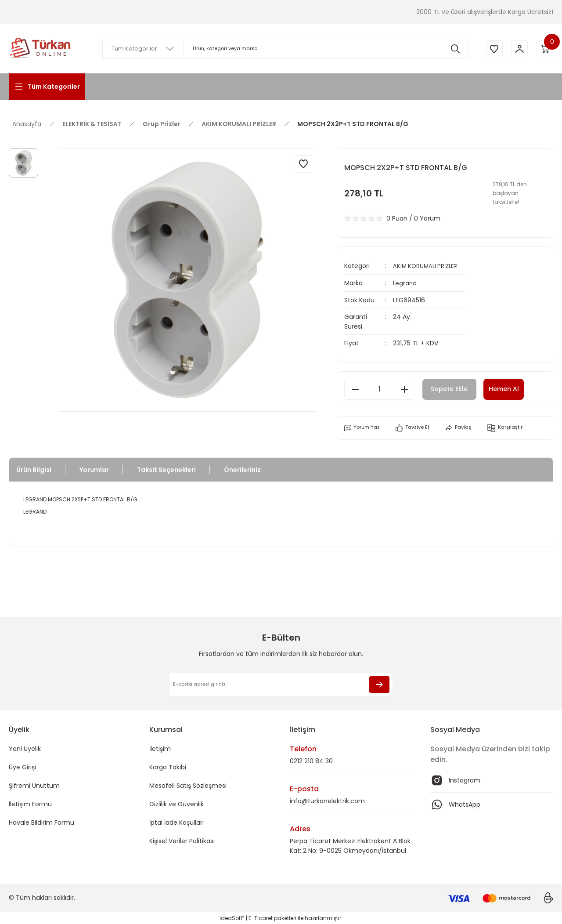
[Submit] (379, 684)
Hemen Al (519, 388)
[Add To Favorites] (303, 164)
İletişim (160, 748)
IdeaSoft (232, 918)
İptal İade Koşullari (177, 822)
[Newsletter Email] (281, 684)
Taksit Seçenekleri (166, 469)
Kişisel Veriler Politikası (182, 840)
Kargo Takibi (168, 766)
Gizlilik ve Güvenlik (177, 803)
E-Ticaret (261, 918)
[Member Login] (518, 49)
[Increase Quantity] (404, 388)
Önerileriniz (242, 469)
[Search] (284, 49)
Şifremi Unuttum (34, 785)
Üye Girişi (22, 766)
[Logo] (40, 49)
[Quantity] (380, 388)
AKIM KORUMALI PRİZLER (427, 266)
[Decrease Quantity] (355, 388)
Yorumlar (94, 469)
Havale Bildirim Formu (41, 822)
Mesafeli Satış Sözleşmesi (188, 785)
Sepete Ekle (455, 388)
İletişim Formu (30, 803)
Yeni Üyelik (25, 748)
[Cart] (544, 49)
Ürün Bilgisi (34, 469)
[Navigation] (47, 87)
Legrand (405, 283)
